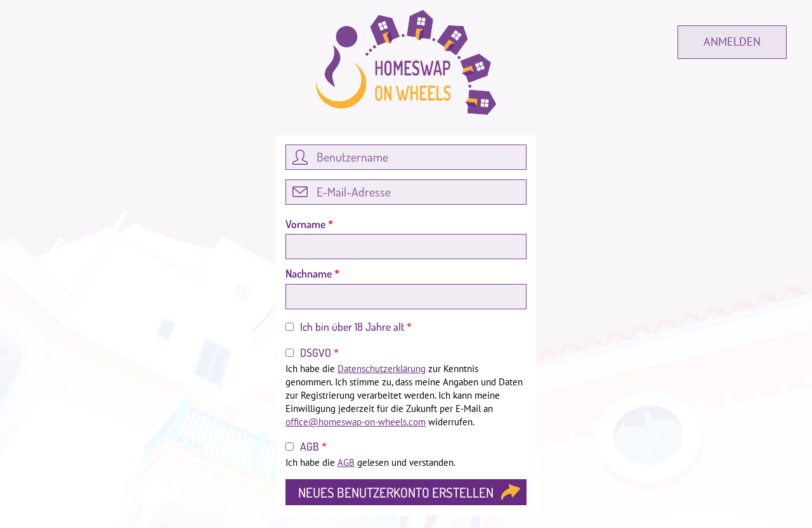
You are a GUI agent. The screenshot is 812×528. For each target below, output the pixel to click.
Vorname (309, 224)
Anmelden (732, 42)
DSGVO (319, 352)
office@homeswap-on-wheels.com (356, 422)
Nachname (312, 273)
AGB (313, 446)
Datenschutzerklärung (382, 369)
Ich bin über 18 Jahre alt (356, 326)
